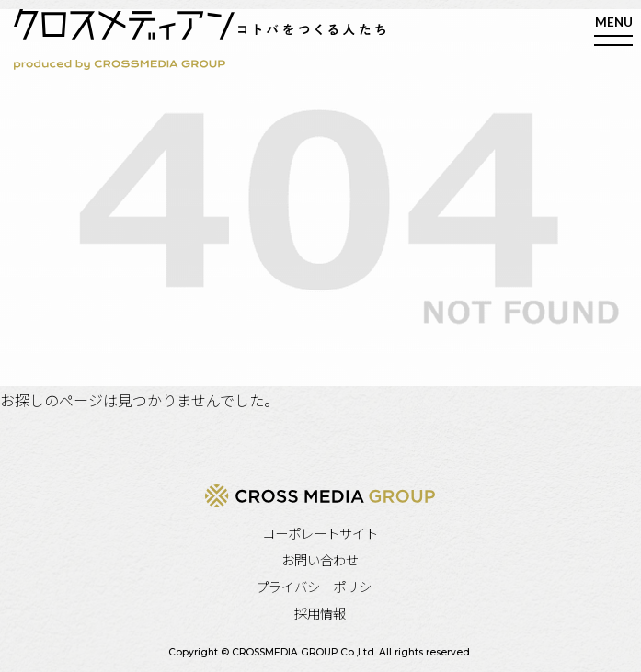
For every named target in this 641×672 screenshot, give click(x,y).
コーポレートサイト (320, 533)
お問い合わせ (320, 559)
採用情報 (320, 613)
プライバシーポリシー (320, 586)
